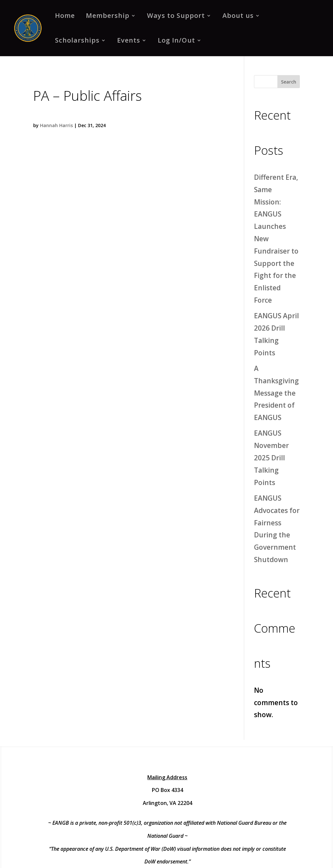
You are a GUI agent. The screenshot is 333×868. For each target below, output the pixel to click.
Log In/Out (176, 40)
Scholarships (77, 40)
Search (289, 82)
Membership (108, 15)
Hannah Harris (56, 125)
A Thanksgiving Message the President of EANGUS (276, 393)
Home (65, 15)
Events (129, 40)
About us (238, 15)
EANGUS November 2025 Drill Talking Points (271, 458)
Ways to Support (176, 15)
